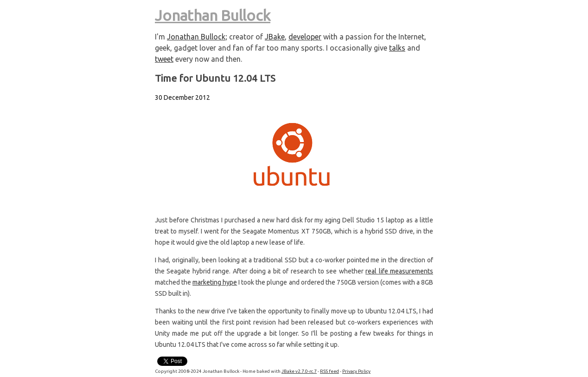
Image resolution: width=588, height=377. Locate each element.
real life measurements (399, 271)
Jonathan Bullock (213, 15)
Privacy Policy (356, 371)
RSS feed (329, 371)
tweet (164, 59)
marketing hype (215, 282)
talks (397, 48)
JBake (275, 37)
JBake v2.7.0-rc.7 (299, 371)
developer (305, 37)
